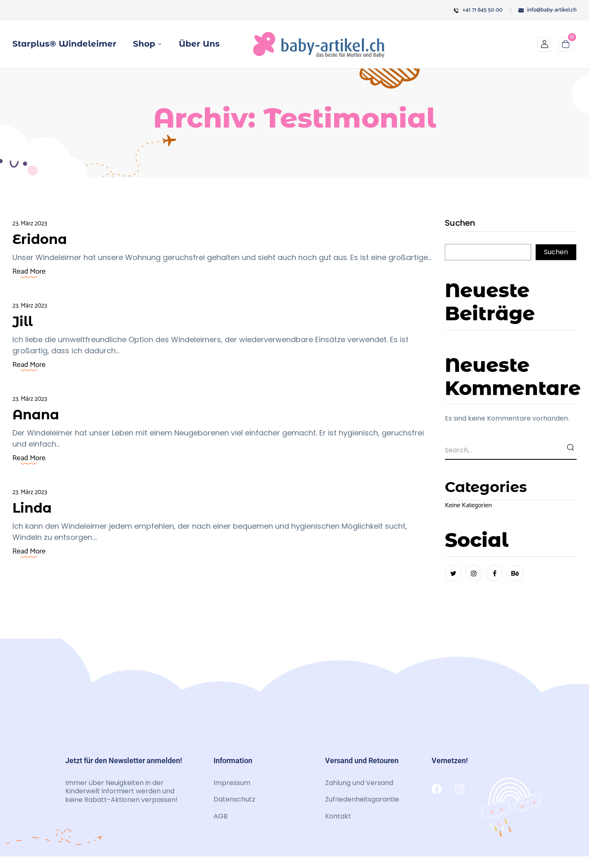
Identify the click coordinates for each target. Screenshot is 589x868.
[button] (566, 46)
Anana (38, 414)
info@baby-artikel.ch (547, 10)
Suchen (460, 224)
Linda (34, 507)
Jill (24, 321)
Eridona (42, 239)
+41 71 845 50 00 (478, 10)
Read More (29, 272)
